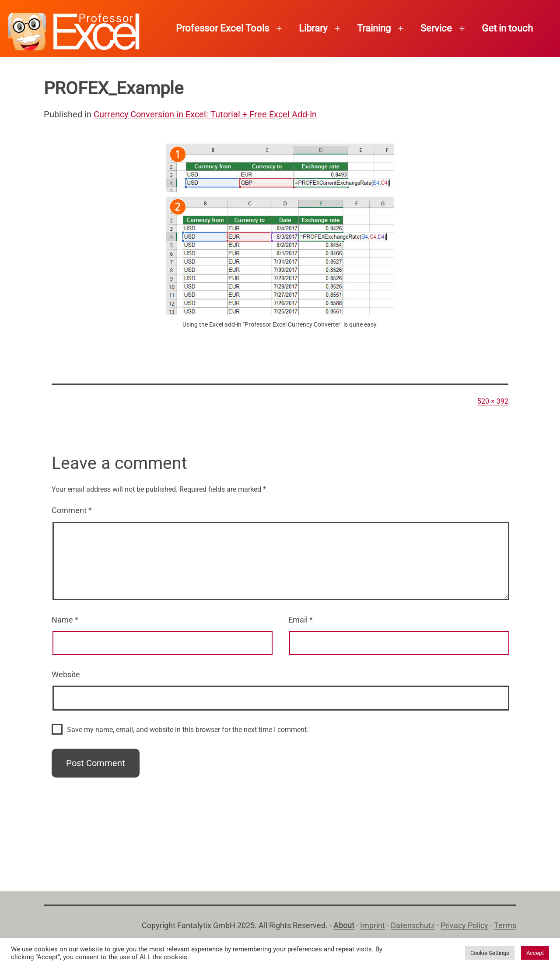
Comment (72, 510)
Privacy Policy (464, 925)
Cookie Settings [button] (490, 953)
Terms (505, 925)
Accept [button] (535, 953)
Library (313, 28)
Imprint (373, 925)
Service (436, 28)
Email (301, 620)
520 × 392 (493, 401)
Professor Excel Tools (222, 28)
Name (65, 620)
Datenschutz (413, 925)
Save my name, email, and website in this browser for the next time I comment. (188, 730)
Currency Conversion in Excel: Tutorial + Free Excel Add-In (205, 114)
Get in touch (507, 28)
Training (374, 28)
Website (66, 674)
